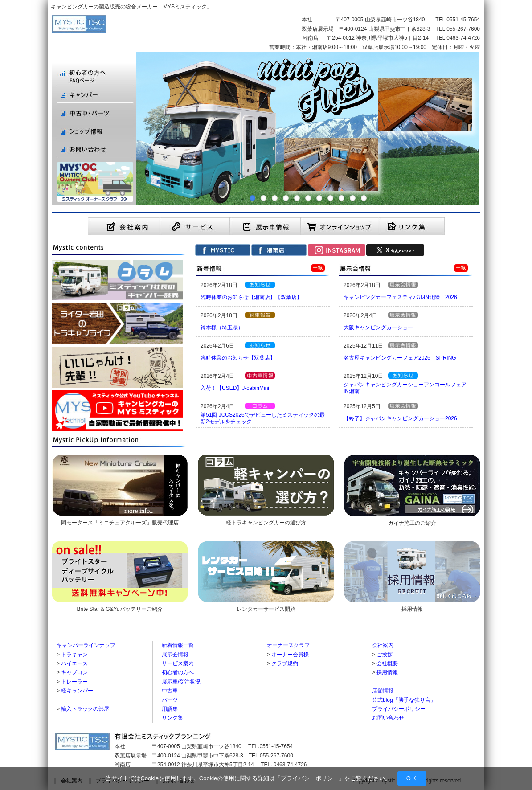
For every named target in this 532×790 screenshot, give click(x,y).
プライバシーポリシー (310, 778)
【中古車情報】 (260, 376)
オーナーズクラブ (288, 645)
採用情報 (387, 672)
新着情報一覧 (178, 645)
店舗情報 (383, 691)
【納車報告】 (260, 315)
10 (353, 198)
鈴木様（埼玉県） (222, 327)
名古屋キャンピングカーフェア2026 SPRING (400, 358)
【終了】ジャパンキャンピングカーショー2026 (400, 418)
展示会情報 (175, 655)
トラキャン (74, 655)
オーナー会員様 (290, 655)
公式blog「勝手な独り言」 (404, 700)
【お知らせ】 (260, 285)
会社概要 (387, 663)
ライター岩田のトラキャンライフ (260, 406)
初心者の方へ (178, 672)
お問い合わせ (388, 718)
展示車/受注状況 (181, 682)
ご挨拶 (385, 655)
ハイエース (74, 663)
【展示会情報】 (403, 285)
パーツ (170, 700)
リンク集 (172, 718)
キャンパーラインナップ (86, 645)
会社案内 (383, 645)
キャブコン (74, 672)
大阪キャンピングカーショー (378, 327)
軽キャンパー (77, 691)
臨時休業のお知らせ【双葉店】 (238, 358)
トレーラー (74, 682)
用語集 (170, 709)
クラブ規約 (285, 663)
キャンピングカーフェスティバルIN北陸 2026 (400, 297)
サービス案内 (178, 663)
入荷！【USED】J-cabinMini (235, 388)
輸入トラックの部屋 (85, 709)
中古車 (170, 691)
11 (364, 198)
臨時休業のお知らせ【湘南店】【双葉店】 (251, 297)
